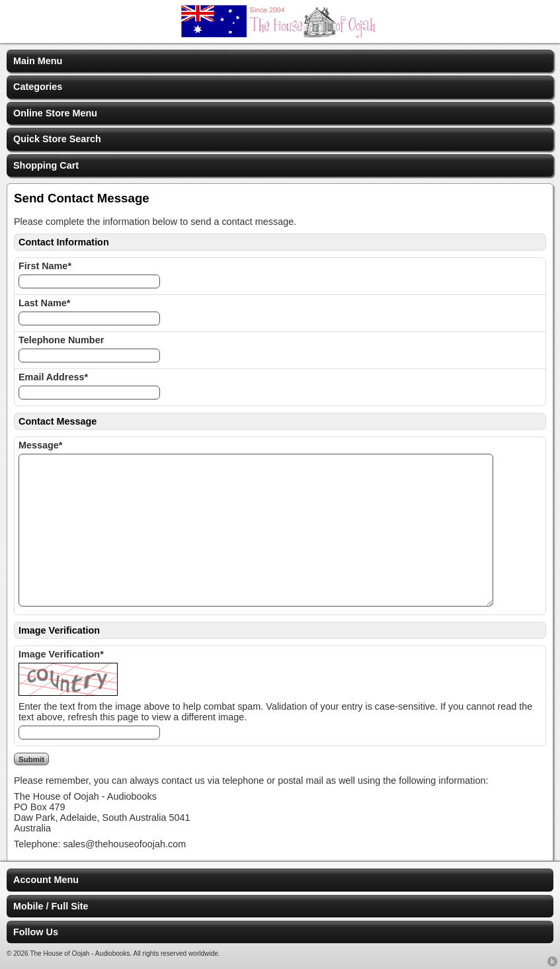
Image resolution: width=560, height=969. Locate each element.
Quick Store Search (57, 139)
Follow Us (36, 932)
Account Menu (46, 880)
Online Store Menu (55, 113)
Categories (38, 87)
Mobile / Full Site (51, 906)
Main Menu (38, 61)
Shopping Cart (46, 165)
